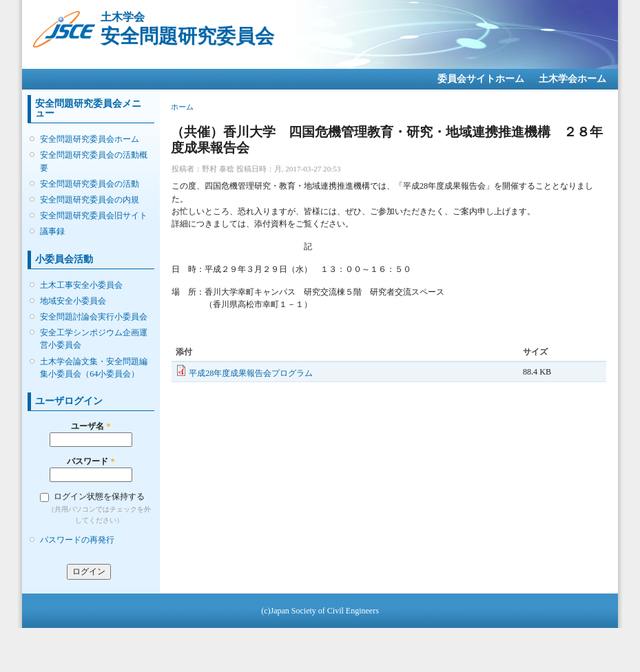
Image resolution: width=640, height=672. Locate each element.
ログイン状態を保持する (99, 496)
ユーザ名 (91, 426)
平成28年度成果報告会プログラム (251, 373)
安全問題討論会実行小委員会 (94, 317)
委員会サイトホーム (481, 79)
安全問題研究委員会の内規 (90, 200)
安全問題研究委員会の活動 (90, 184)
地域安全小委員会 (73, 301)
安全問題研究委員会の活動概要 (94, 161)
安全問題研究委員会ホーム (90, 139)
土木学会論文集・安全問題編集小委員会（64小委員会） (94, 368)
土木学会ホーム (572, 79)
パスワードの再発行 (77, 540)
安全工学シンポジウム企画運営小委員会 (94, 339)
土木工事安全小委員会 (81, 285)
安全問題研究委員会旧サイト (94, 216)
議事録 (52, 231)
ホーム (182, 107)
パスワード (91, 461)
